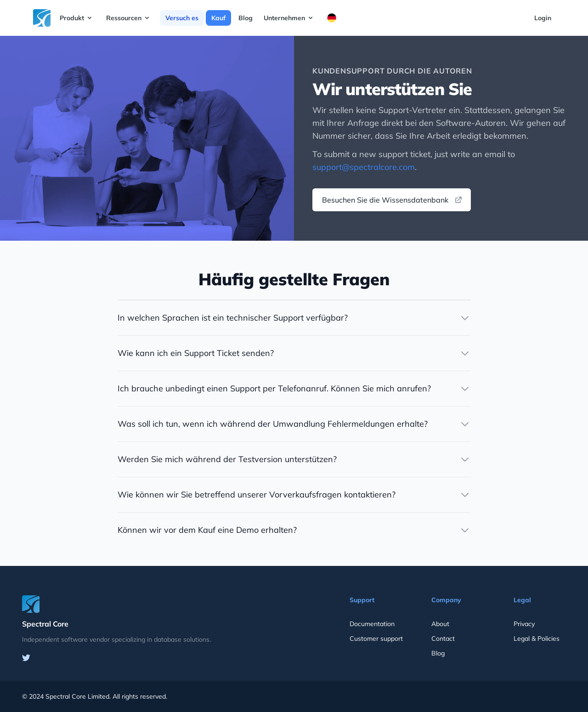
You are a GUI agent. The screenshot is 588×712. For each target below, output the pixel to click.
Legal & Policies (537, 639)
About (440, 624)
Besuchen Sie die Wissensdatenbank (393, 200)
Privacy (524, 624)
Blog (246, 18)
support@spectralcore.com (364, 167)
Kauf (218, 18)
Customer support (376, 639)
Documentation (372, 624)
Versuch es (182, 18)
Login (543, 18)
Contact (443, 639)
